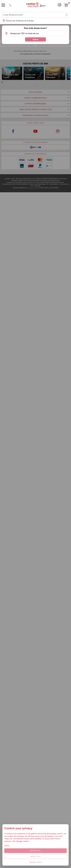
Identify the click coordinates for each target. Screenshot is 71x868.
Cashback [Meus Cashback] (59, 5)
